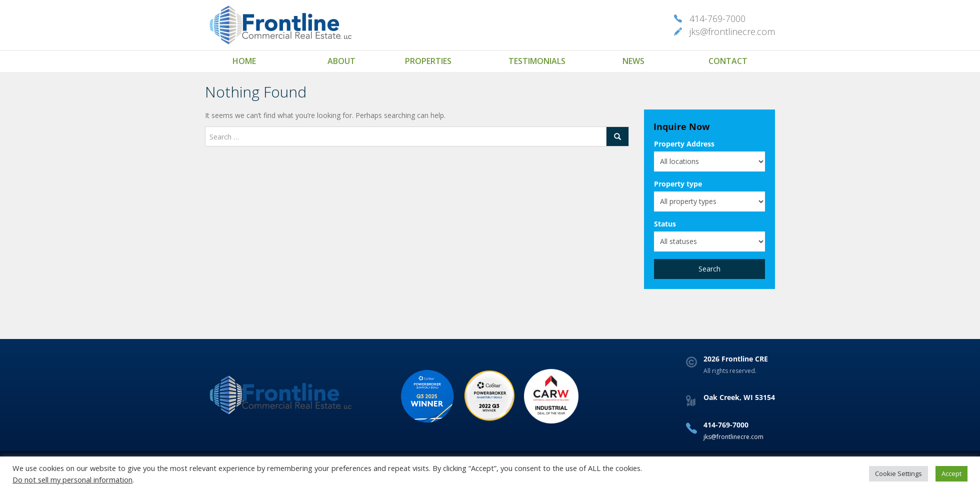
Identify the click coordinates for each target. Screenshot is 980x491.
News (633, 61)
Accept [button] (951, 473)
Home (244, 61)
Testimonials (537, 61)
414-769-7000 (717, 18)
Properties (428, 61)
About (341, 61)
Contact (728, 61)
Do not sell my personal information (72, 479)
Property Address (684, 144)
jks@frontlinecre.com (732, 31)
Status (665, 224)
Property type (678, 184)
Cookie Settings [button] (898, 473)
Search (709, 269)
